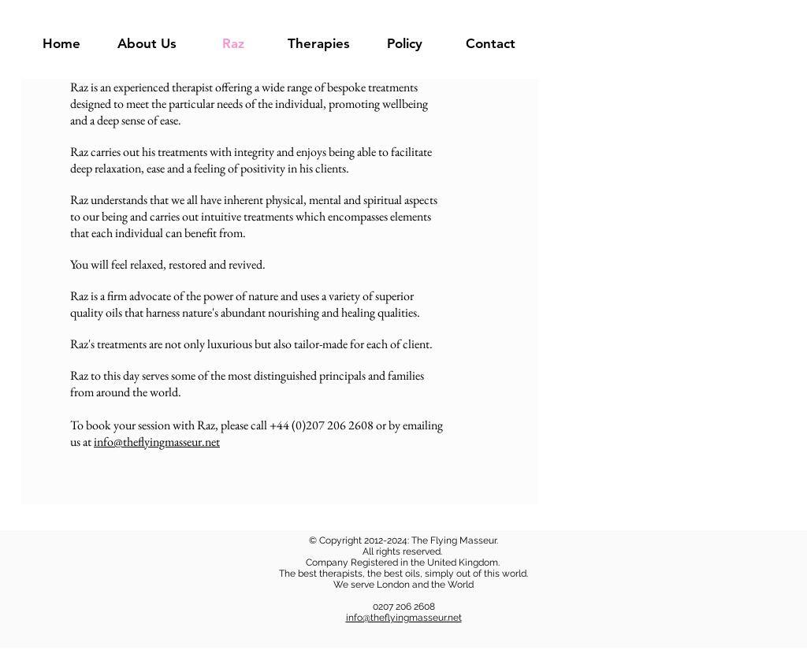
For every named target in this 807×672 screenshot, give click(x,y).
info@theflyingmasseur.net (157, 442)
